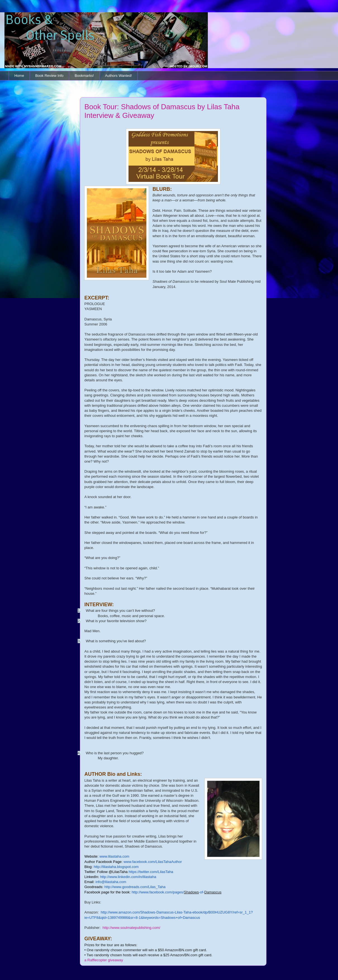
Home (19, 76)
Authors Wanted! (118, 76)
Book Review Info (49, 76)
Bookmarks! (84, 76)
